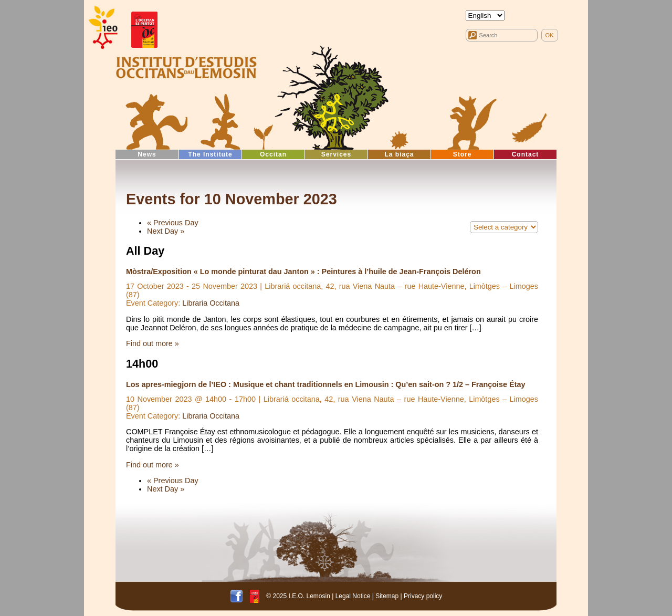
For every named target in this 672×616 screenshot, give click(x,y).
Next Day (166, 231)
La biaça (399, 154)
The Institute (210, 154)
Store (463, 154)
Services (336, 154)
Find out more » (153, 343)
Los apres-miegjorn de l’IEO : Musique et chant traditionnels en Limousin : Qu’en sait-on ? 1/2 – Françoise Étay (325, 384)
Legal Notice (353, 596)
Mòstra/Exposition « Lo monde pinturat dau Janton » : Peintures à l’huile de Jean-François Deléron (303, 272)
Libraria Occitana (211, 303)
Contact (526, 154)
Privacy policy (423, 596)
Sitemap (387, 596)
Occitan (273, 154)
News (147, 154)
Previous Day (173, 223)
